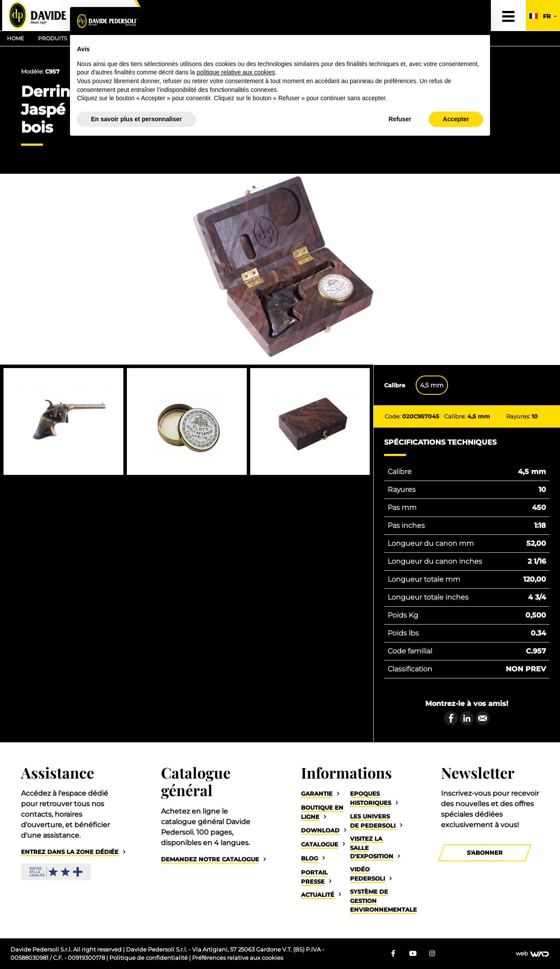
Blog (310, 858)
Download (320, 830)
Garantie (317, 794)
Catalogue (320, 844)
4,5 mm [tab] (432, 385)
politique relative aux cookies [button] (236, 72)
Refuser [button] (400, 119)
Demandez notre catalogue (210, 859)
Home (16, 38)
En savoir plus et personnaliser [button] (136, 119)
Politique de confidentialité (149, 958)
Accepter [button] (456, 119)
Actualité (318, 895)
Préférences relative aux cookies (238, 958)
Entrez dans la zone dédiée (70, 852)
